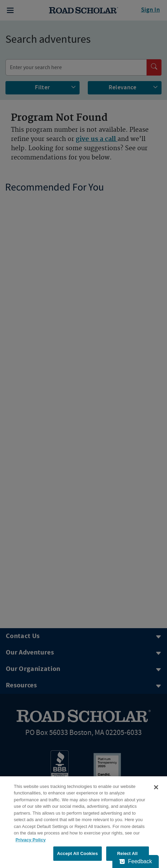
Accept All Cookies (78, 853)
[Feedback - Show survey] (136, 861)
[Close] (156, 787)
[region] (83, 822)
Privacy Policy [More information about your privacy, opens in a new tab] (30, 840)
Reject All (127, 853)
